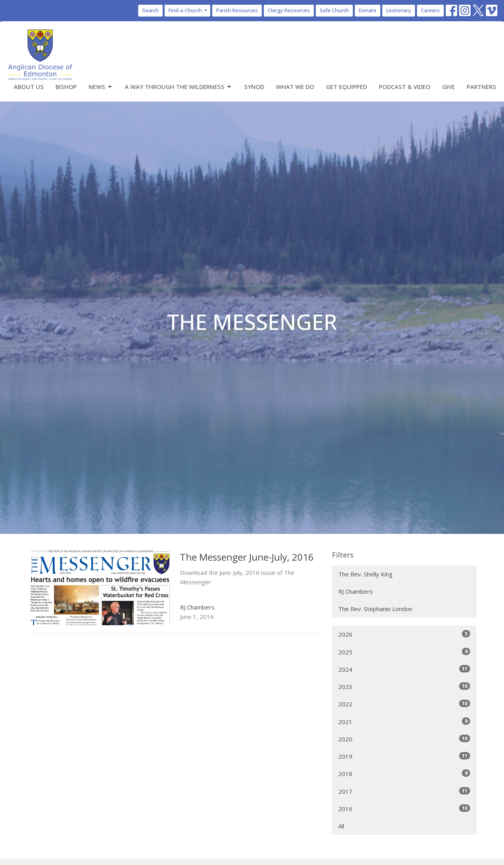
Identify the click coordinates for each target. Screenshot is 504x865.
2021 (404, 721)
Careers (430, 10)
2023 (404, 686)
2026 (404, 634)
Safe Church (334, 10)
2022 (404, 704)
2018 (404, 773)
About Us (29, 87)
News (101, 87)
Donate (368, 10)
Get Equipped (346, 87)
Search (150, 10)
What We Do (295, 87)
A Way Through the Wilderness (179, 87)
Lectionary (399, 10)
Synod (254, 87)
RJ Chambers (356, 591)
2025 (404, 652)
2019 (404, 756)
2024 (404, 669)
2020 (404, 739)
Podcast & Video (405, 87)
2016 (404, 809)
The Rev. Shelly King (365, 574)
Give (448, 87)
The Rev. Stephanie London (375, 609)
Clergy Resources (289, 10)
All (341, 826)
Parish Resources (237, 10)
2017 (404, 791)
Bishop (66, 87)
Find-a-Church (188, 10)
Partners (481, 87)
